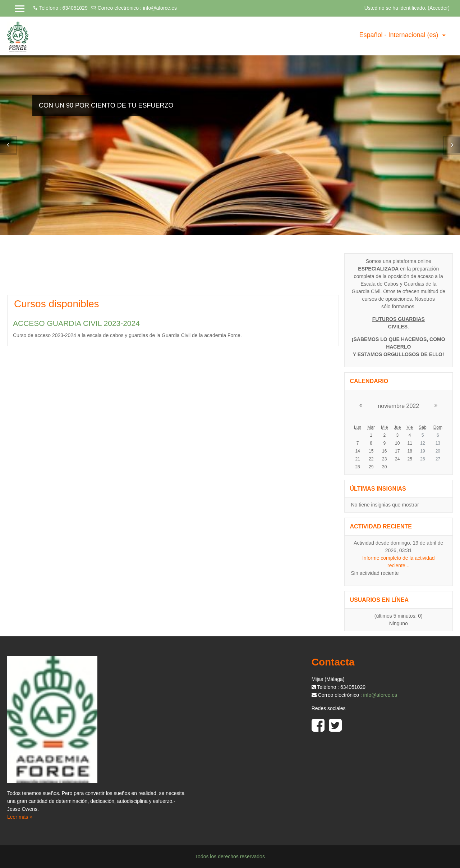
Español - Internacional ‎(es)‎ (399, 35)
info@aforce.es (160, 8)
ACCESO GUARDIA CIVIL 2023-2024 (76, 323)
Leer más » (20, 817)
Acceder (439, 8)
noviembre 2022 (398, 406)
